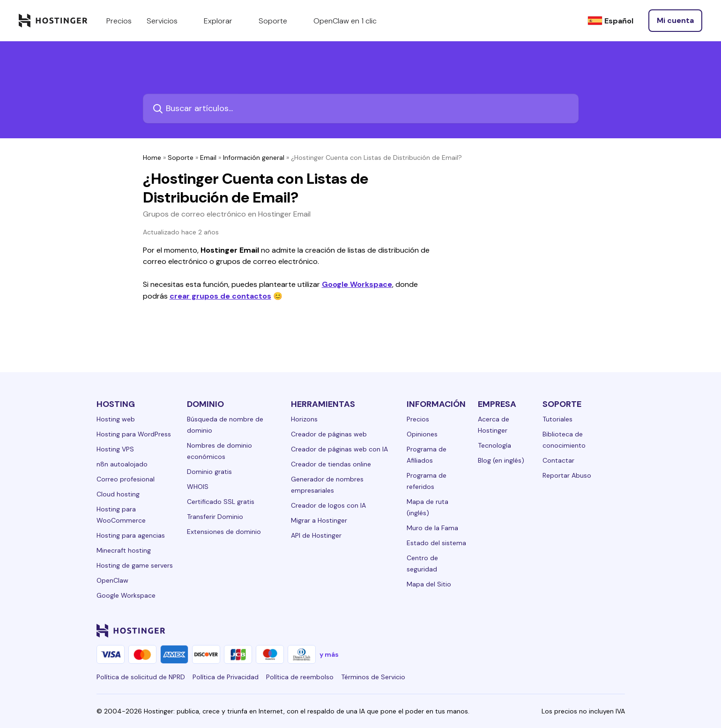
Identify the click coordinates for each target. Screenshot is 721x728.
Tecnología (494, 445)
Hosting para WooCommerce (121, 515)
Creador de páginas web (329, 434)
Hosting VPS (115, 449)
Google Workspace (357, 284)
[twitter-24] (563, 630)
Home (152, 158)
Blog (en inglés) (501, 460)
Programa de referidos (427, 481)
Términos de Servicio (373, 677)
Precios (418, 419)
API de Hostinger (316, 535)
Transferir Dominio (215, 517)
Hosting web (116, 419)
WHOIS (198, 487)
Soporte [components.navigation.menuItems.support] (279, 21)
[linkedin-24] (507, 630)
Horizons (304, 419)
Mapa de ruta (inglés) (427, 507)
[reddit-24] (601, 630)
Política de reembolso (300, 677)
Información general (254, 158)
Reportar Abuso (567, 475)
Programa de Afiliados (427, 455)
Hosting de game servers (135, 565)
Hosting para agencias (131, 535)
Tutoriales (557, 419)
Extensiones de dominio (224, 532)
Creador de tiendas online (331, 464)
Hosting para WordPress (134, 434)
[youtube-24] (582, 630)
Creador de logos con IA (328, 505)
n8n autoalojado (122, 464)
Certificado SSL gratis (221, 502)
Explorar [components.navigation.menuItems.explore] (224, 21)
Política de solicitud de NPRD (141, 677)
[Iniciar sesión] (675, 21)
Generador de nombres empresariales (327, 485)
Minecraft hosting (124, 550)
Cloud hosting (118, 494)
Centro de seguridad (422, 563)
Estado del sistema (436, 543)
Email (208, 158)
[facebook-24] (526, 630)
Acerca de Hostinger (494, 425)
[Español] (610, 21)
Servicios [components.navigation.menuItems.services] (168, 21)
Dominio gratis (209, 472)
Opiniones (422, 434)
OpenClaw (112, 580)
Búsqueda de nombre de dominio (225, 425)
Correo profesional (126, 479)
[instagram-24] (544, 630)
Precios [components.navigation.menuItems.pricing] (119, 21)
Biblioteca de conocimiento (564, 440)
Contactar (558, 460)
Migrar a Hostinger (319, 520)
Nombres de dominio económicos (219, 451)
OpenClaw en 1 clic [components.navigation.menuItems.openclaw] (345, 21)
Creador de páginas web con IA (339, 449)
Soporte (181, 158)
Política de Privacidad (226, 677)
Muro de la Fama (432, 528)
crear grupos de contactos (220, 296)
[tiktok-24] (619, 630)
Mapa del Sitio (429, 584)
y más (329, 654)
